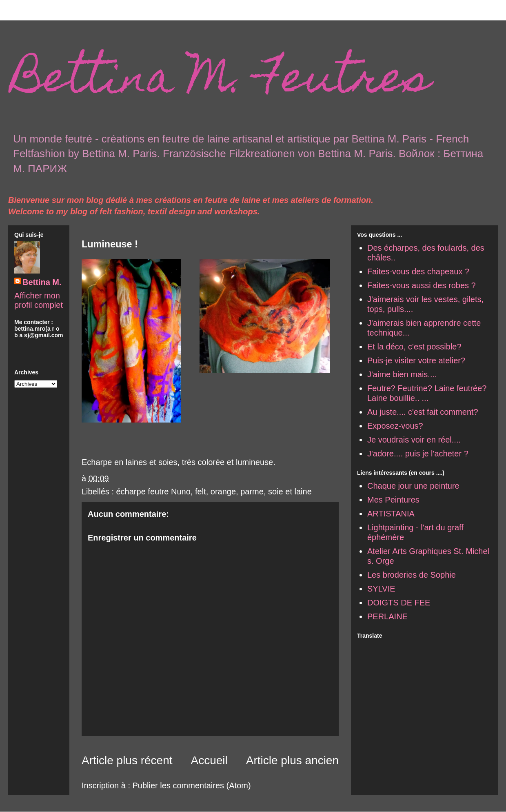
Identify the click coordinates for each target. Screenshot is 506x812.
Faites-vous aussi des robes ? (422, 285)
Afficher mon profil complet (39, 300)
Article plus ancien (292, 760)
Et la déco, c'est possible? (414, 347)
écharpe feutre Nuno (153, 492)
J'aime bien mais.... (402, 374)
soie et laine (290, 492)
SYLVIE (381, 589)
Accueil (209, 760)
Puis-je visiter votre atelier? (416, 360)
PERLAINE (387, 616)
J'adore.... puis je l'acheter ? (418, 454)
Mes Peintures (393, 500)
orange (223, 492)
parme (252, 492)
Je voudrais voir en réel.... (414, 440)
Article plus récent (127, 760)
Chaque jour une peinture (413, 486)
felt (201, 492)
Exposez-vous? (395, 426)
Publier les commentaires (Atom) (192, 785)
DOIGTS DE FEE (399, 603)
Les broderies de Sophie (412, 575)
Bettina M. (42, 282)
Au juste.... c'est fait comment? (423, 412)
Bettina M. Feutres (221, 82)
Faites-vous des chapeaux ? (418, 271)
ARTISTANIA (391, 514)
